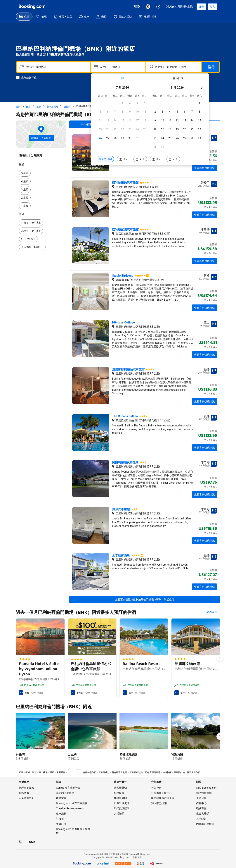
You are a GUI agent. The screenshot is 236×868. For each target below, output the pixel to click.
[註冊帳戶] (201, 7)
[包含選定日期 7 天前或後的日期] (173, 159)
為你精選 (86, 124)
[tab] (122, 78)
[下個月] (202, 88)
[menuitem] (24, 17)
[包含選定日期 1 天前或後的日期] (124, 159)
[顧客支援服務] (158, 7)
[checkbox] (122, 103)
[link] (41, 173)
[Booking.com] (32, 7)
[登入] (212, 7)
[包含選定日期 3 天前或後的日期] (157, 159)
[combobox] (54, 67)
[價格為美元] (137, 7)
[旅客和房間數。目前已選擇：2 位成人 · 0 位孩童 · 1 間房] (174, 67)
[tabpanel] (150, 124)
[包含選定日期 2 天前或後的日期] (140, 159)
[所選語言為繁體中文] (148, 7)
